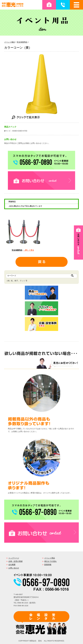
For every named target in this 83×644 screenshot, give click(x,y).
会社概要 (12, 565)
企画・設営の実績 (15, 561)
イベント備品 (10, 42)
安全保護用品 (22, 42)
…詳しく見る (29, 250)
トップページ (14, 558)
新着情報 (48, 565)
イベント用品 (50, 558)
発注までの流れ (50, 561)
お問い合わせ (14, 568)
